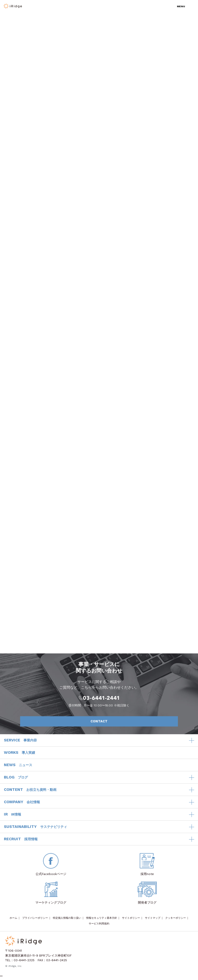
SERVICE (20, 740)
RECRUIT (21, 839)
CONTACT (132, 721)
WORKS (19, 753)
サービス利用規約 (99, 924)
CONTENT (30, 790)
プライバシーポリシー (35, 918)
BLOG (16, 777)
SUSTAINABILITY (35, 827)
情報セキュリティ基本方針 (102, 918)
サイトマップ (153, 918)
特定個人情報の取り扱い (67, 918)
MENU (181, 6)
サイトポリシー (131, 918)
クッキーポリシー (176, 918)
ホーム (13, 918)
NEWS (18, 765)
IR (13, 815)
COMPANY (22, 802)
